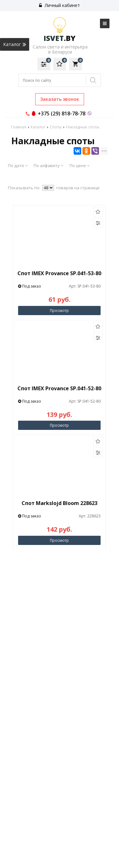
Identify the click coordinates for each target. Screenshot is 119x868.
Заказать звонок (60, 99)
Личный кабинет (60, 5)
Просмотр (59, 311)
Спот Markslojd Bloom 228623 (60, 503)
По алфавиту (48, 165)
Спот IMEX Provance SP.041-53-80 (59, 273)
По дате (18, 165)
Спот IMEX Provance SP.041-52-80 (59, 388)
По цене (79, 165)
